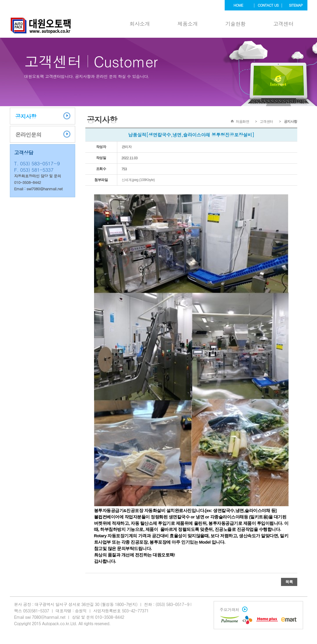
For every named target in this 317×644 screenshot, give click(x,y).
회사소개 (140, 24)
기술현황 (235, 24)
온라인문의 (28, 134)
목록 (289, 582)
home (238, 5)
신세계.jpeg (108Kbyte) (138, 180)
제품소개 (188, 24)
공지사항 (26, 116)
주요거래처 (232, 609)
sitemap (296, 5)
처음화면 (242, 122)
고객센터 (283, 24)
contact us (268, 5)
